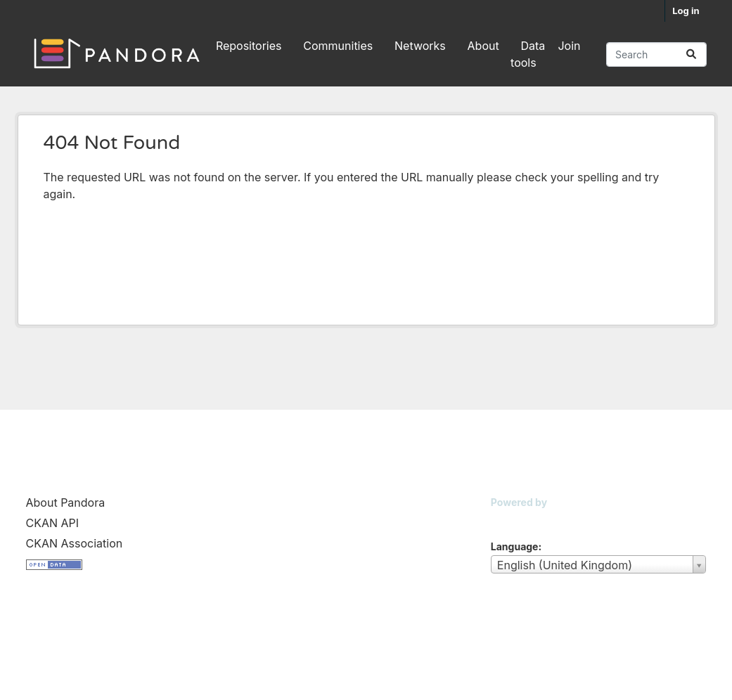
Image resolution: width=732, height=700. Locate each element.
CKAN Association (75, 543)
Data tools (528, 54)
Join (569, 46)
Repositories (249, 46)
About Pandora (66, 503)
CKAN (515, 520)
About (483, 46)
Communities (338, 46)
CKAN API (53, 523)
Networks (420, 46)
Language (515, 546)
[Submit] (691, 54)
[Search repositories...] (656, 54)
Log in (686, 11)
